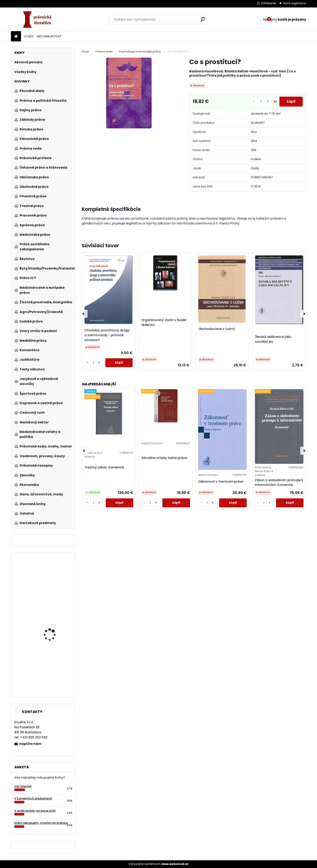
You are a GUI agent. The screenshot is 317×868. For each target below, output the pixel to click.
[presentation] (83, 314)
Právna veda (104, 51)
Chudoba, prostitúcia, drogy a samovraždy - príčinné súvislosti (107, 335)
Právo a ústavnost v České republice (52, 677)
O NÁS (29, 36)
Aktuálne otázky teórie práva (164, 458)
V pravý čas (65, 587)
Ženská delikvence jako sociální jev (273, 339)
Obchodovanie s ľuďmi (217, 329)
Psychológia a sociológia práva (140, 51)
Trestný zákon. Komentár (105, 467)
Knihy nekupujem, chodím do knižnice (41, 823)
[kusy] (259, 102)
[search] (203, 19)
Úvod (85, 51)
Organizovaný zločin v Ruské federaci (164, 322)
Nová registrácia (295, 3)
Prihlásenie (269, 3)
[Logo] (39, 20)
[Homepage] (16, 36)
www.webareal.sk (175, 864)
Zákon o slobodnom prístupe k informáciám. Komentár (279, 482)
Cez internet (23, 786)
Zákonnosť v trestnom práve (221, 482)
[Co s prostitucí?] (129, 93)
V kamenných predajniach (33, 799)
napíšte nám (30, 744)
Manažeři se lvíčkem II (53, 641)
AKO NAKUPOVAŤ (49, 36)
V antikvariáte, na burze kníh (35, 811)
